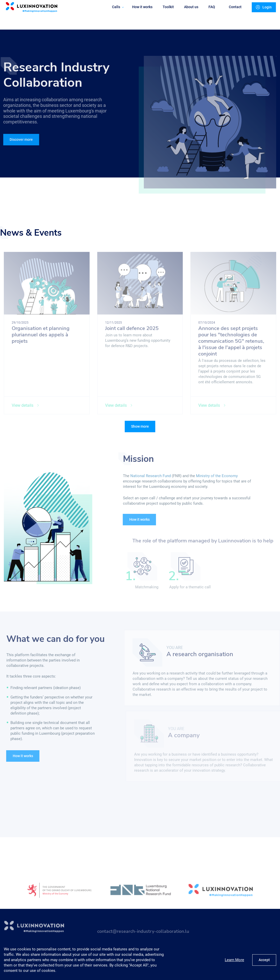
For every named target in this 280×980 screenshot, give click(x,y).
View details (26, 408)
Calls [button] (114, 12)
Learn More (234, 960)
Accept (264, 960)
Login (260, 12)
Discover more (20, 139)
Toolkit (164, 12)
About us (187, 12)
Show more (140, 426)
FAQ (208, 12)
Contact (231, 12)
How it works (138, 12)
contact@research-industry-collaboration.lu (143, 934)
